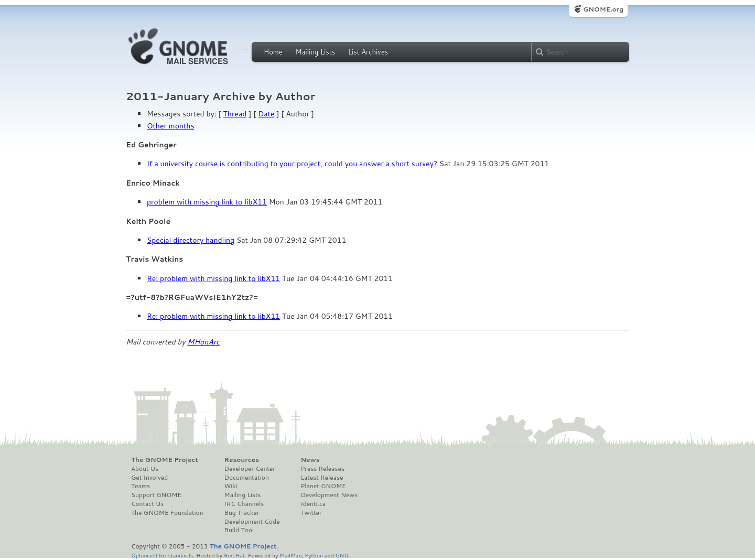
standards (180, 555)
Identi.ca (313, 504)
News (310, 460)
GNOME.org (603, 9)
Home (273, 52)
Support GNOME (156, 495)
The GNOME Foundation (167, 513)
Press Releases (322, 469)
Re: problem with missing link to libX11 (213, 278)
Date (266, 114)
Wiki (231, 486)
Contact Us (147, 504)
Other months (170, 126)
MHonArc (203, 342)
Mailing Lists (315, 52)
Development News (329, 495)
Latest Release (322, 478)
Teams (141, 486)
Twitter (311, 513)
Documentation (247, 478)
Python (314, 555)
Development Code (252, 522)
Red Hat (234, 555)
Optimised (144, 555)
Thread (235, 114)
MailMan (290, 555)
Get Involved (149, 478)
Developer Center (250, 469)
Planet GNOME (323, 486)
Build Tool (239, 530)
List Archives (368, 52)
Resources (242, 460)
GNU (342, 555)
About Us (145, 469)
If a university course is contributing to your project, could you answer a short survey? (292, 164)
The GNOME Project (165, 460)
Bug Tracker (242, 513)
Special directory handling (191, 240)
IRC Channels (244, 504)
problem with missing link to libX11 (207, 202)
